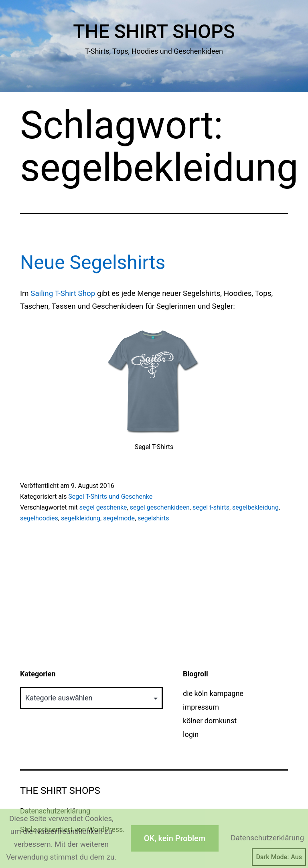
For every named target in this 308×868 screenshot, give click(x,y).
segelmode (119, 518)
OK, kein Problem (175, 838)
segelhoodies (39, 518)
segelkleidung (81, 518)
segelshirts (153, 518)
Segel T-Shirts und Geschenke (110, 497)
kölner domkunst (210, 721)
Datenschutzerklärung (267, 838)
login (191, 734)
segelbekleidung (255, 507)
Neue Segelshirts (93, 262)
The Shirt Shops (154, 31)
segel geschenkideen (160, 507)
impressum (201, 707)
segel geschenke (103, 507)
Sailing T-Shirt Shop (63, 293)
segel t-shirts (211, 507)
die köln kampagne (213, 693)
